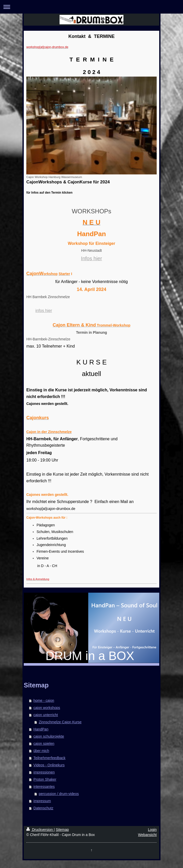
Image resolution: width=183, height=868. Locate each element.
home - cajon (44, 700)
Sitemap (62, 830)
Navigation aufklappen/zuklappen (91, 7)
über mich (41, 751)
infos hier (44, 311)
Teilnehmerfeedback (49, 758)
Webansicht (147, 835)
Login (152, 830)
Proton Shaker (45, 779)
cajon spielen (44, 744)
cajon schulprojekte (49, 736)
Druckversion (40, 830)
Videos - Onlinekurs (49, 765)
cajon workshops (47, 708)
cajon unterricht (46, 715)
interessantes (44, 787)
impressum (42, 801)
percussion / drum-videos (59, 794)
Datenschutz (43, 808)
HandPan (41, 729)
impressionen (44, 772)
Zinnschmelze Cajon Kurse (60, 722)
